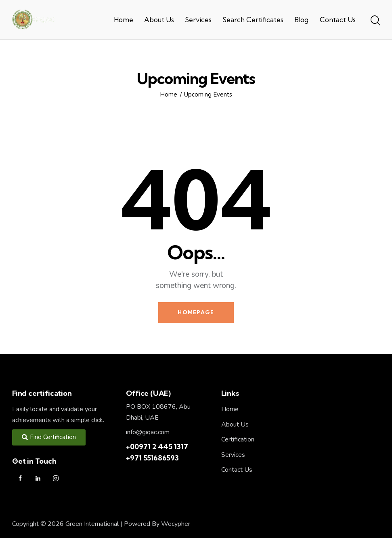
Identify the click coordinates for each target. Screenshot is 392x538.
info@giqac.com (148, 432)
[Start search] (375, 21)
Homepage (196, 312)
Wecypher (176, 524)
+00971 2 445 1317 (157, 447)
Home (169, 95)
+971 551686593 (152, 458)
